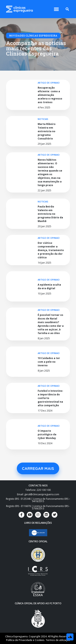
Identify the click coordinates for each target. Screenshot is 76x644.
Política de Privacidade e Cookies (25, 640)
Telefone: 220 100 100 (38, 490)
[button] (56, 9)
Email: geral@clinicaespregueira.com (38, 494)
